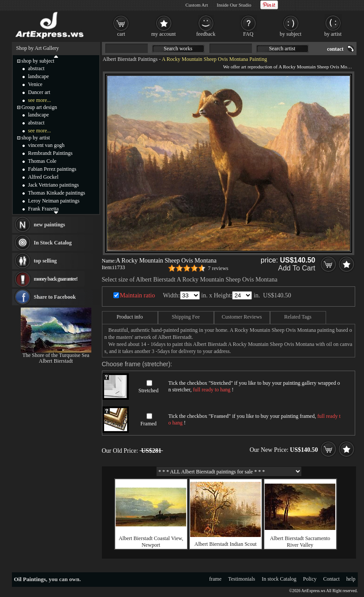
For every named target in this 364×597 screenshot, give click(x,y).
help (351, 579)
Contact (332, 579)
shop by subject (38, 61)
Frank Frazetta (44, 209)
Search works (178, 49)
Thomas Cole (42, 161)
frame (215, 579)
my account (164, 34)
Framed (148, 424)
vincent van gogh (47, 145)
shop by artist (36, 138)
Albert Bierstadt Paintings (130, 59)
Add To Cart (296, 268)
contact (335, 49)
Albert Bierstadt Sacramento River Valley (300, 542)
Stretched (148, 390)
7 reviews (218, 268)
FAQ (248, 34)
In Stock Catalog (53, 243)
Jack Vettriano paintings (54, 185)
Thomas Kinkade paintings (57, 193)
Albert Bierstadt (56, 361)
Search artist (282, 49)
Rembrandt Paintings (51, 153)
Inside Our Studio (234, 5)
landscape (39, 76)
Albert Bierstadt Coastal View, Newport (151, 542)
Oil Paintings (30, 579)
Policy (310, 579)
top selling (45, 261)
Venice (36, 84)
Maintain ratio (138, 295)
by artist (333, 34)
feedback (206, 34)
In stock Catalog (279, 579)
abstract (36, 68)
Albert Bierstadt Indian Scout (226, 544)
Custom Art (197, 5)
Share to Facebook (55, 297)
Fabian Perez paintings (52, 169)
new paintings (50, 225)
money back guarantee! (56, 279)
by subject (291, 34)
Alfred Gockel (43, 177)
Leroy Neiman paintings (54, 201)
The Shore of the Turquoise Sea (56, 355)
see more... (40, 100)
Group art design (39, 107)
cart (121, 34)
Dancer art (39, 92)
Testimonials (242, 579)
